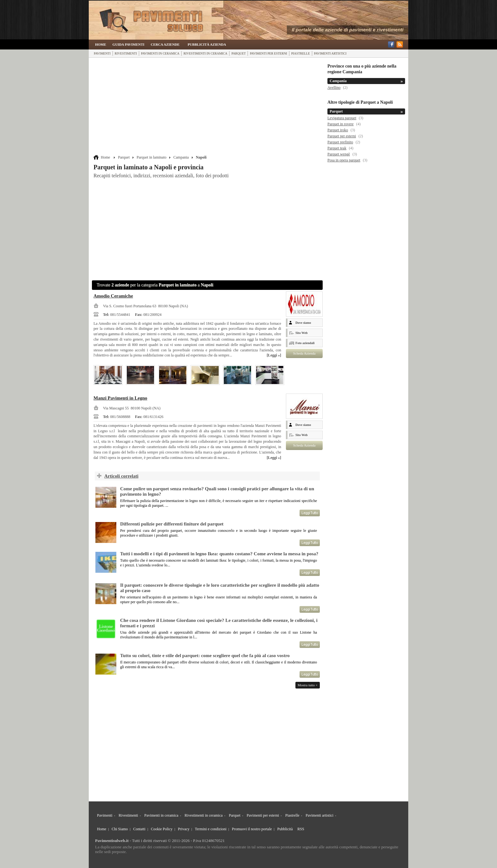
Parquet (239, 53)
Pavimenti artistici (330, 53)
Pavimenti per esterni (268, 53)
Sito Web (301, 333)
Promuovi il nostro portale (252, 829)
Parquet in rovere (341, 124)
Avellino (334, 88)
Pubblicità (285, 829)
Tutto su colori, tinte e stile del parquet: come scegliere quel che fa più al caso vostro (205, 656)
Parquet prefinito (340, 142)
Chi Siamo (120, 829)
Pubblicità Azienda (207, 44)
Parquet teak (337, 148)
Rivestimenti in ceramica (205, 53)
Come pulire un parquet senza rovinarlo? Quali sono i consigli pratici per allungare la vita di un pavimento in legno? (217, 491)
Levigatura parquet (342, 118)
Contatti (139, 829)
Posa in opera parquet (344, 160)
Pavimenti (102, 53)
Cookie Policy (162, 829)
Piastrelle (301, 53)
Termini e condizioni (211, 829)
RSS (301, 829)
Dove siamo (303, 323)
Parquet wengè (339, 154)
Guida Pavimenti (129, 44)
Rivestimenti (126, 53)
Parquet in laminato (152, 157)
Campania (181, 157)
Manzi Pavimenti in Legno (120, 398)
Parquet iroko (338, 130)
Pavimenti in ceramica (160, 53)
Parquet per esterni (342, 136)
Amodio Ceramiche (113, 296)
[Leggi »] (274, 355)
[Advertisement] (208, 107)
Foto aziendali (305, 343)
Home (101, 44)
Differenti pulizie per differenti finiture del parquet (172, 524)
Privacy (184, 829)
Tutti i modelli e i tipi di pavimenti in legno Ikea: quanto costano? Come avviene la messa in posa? (219, 554)
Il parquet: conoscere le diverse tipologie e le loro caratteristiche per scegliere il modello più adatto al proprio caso (220, 588)
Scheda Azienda (304, 353)
